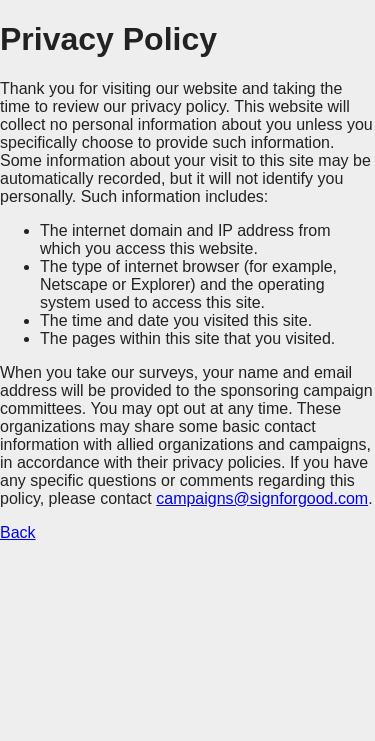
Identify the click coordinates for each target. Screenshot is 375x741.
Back (18, 532)
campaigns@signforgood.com (262, 498)
